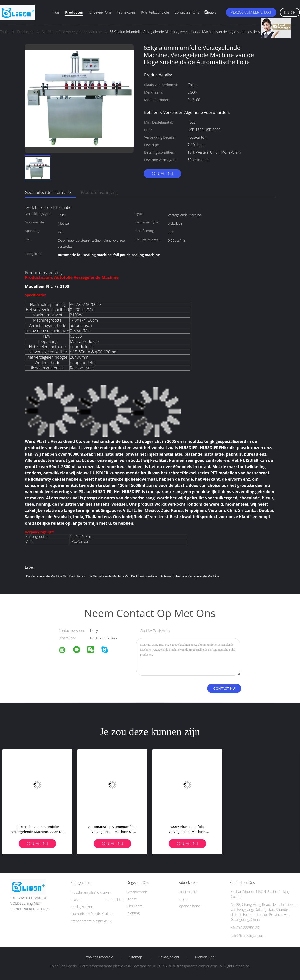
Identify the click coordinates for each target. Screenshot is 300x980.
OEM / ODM (188, 892)
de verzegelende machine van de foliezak (56, 576)
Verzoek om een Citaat (251, 12)
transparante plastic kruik (91, 921)
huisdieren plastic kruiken (91, 892)
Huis (56, 12)
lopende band (189, 906)
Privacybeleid (169, 957)
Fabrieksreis (126, 12)
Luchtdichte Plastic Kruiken (93, 914)
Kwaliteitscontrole (155, 12)
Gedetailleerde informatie (48, 192)
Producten (74, 12)
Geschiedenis (137, 892)
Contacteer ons (187, 12)
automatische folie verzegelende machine (190, 576)
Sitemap (136, 957)
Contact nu (162, 174)
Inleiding (133, 913)
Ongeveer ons (100, 12)
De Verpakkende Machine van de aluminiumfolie (123, 576)
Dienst (131, 899)
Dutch (290, 13)
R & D (183, 899)
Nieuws (210, 12)
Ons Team (134, 906)
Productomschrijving (99, 192)
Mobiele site (205, 957)
